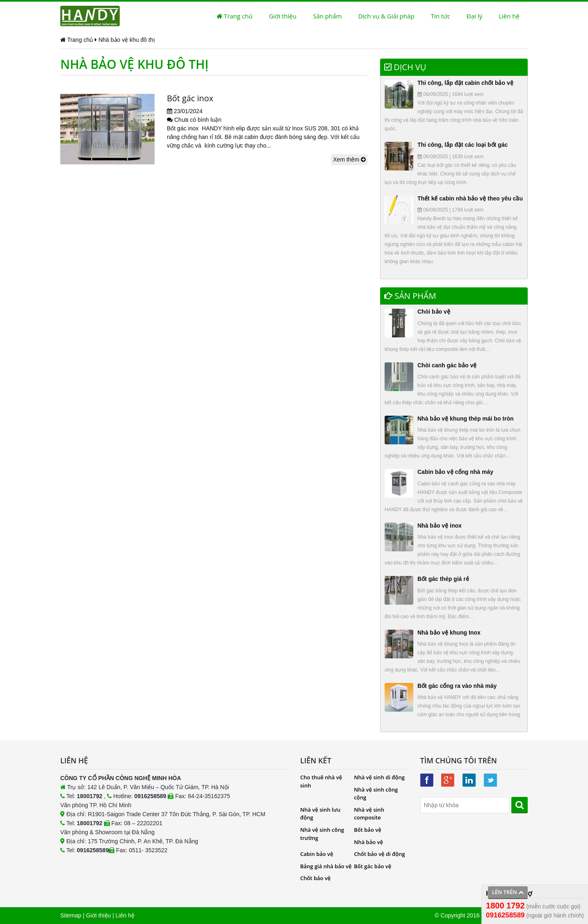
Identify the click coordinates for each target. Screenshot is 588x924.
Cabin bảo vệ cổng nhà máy (455, 472)
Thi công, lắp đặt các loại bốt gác (463, 145)
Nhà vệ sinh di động (379, 777)
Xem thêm (349, 159)
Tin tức (440, 16)
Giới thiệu (283, 16)
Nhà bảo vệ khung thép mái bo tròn (466, 419)
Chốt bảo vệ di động (379, 854)
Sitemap (71, 915)
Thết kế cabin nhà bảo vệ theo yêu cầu (470, 198)
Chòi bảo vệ (434, 312)
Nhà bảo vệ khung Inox (449, 633)
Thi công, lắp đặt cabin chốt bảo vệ (465, 83)
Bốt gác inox (190, 98)
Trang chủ (234, 16)
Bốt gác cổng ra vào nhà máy (457, 686)
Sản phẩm (327, 16)
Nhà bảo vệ (368, 842)
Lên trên (508, 892)
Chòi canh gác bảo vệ (447, 365)
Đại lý (474, 16)
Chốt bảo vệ (315, 878)
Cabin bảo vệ (317, 854)
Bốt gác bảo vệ (373, 866)
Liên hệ (509, 16)
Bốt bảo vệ (367, 830)
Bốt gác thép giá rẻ (443, 579)
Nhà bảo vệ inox (440, 526)
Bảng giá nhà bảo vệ (326, 866)
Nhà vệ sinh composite (369, 814)
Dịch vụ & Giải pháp (386, 16)
